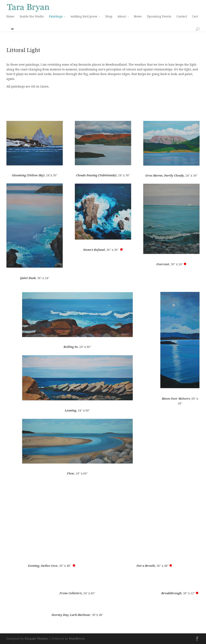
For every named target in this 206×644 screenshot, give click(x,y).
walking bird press (84, 16)
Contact (182, 16)
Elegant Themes (36, 638)
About (122, 16)
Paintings (56, 16)
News (138, 16)
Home (10, 16)
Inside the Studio (32, 16)
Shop (109, 16)
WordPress (77, 638)
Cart (195, 16)
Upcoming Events (159, 16)
